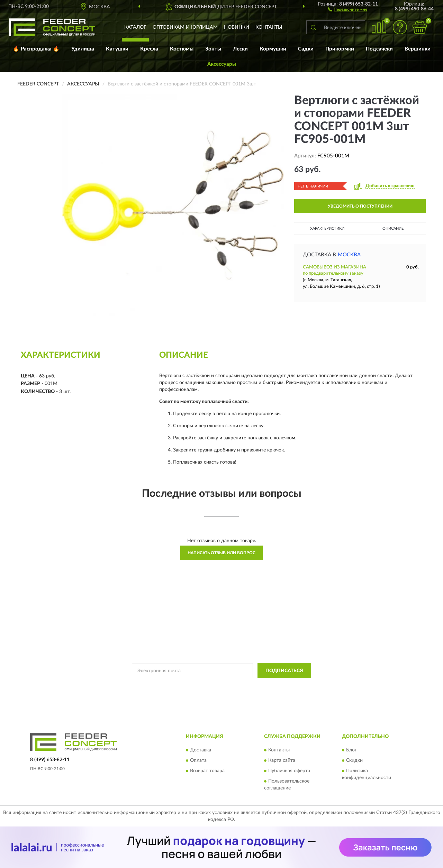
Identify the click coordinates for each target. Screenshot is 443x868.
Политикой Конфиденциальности (211, 686)
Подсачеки (379, 49)
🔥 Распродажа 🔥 (36, 49)
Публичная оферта (289, 771)
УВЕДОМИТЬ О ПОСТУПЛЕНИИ (360, 206)
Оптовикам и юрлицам (185, 27)
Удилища (83, 49)
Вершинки (418, 49)
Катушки (117, 49)
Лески (240, 49)
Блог (351, 750)
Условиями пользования (272, 686)
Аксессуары (222, 64)
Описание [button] (393, 229)
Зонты (213, 49)
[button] (348, 9)
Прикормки (340, 49)
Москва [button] (349, 255)
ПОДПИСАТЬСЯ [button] (284, 671)
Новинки (237, 27)
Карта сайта (282, 760)
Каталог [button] (135, 27)
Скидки (354, 760)
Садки (306, 49)
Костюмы (182, 49)
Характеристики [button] (327, 229)
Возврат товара (207, 771)
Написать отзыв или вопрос (221, 553)
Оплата (198, 760)
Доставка (201, 750)
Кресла (149, 49)
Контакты (269, 27)
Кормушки (273, 49)
